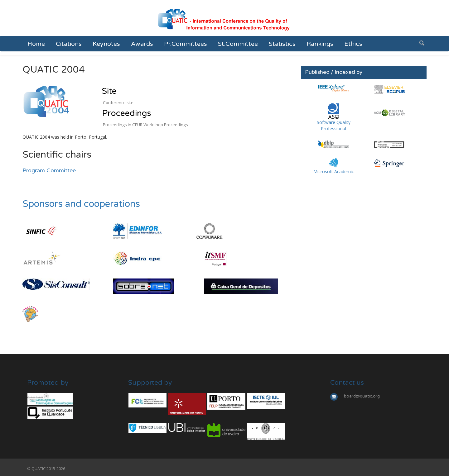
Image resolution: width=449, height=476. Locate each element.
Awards (142, 44)
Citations (69, 44)
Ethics (353, 44)
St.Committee (238, 44)
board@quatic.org (362, 396)
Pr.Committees (186, 44)
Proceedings (127, 113)
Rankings (320, 44)
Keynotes (106, 44)
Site (109, 91)
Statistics (282, 44)
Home (36, 44)
